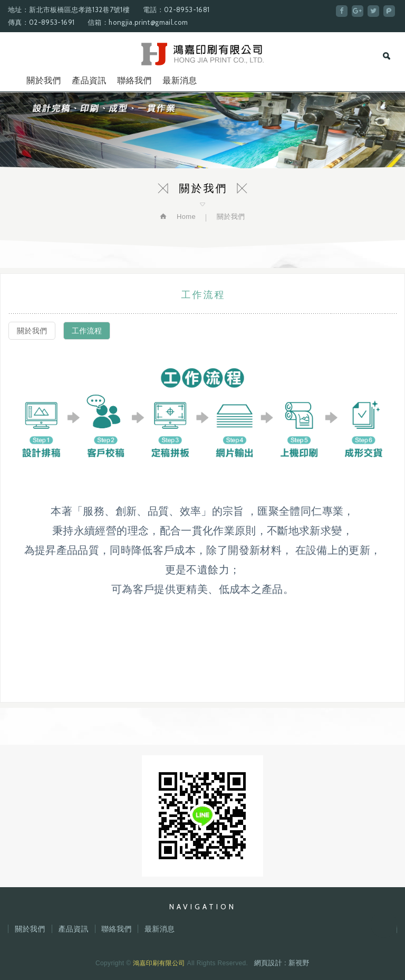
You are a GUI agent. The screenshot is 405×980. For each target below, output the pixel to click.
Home (185, 217)
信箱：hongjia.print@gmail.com (138, 22)
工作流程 (87, 331)
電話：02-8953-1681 (176, 9)
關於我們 (44, 80)
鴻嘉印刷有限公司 (203, 54)
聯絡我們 (134, 80)
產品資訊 (89, 80)
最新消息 (180, 80)
